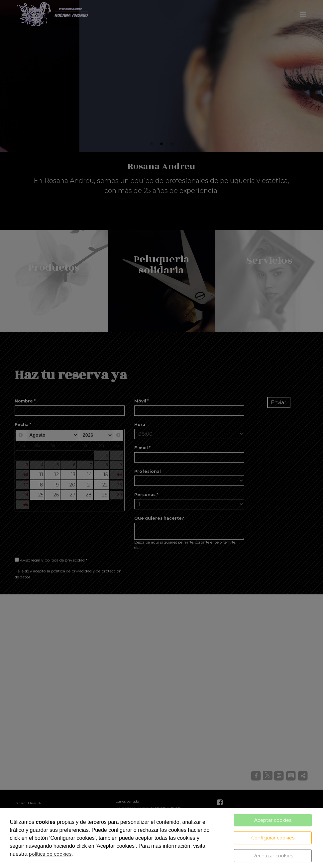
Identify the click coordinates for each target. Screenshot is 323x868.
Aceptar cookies (273, 820)
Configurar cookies (273, 838)
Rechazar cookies (273, 856)
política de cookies (50, 854)
